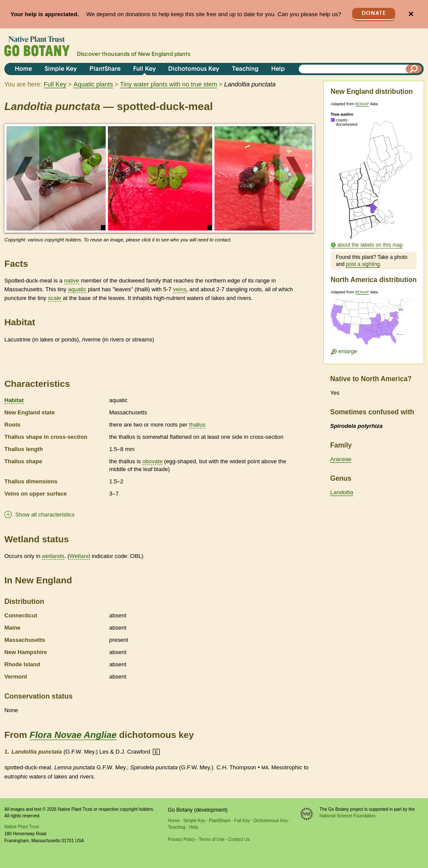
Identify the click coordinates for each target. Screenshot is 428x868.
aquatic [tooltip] (77, 289)
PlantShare (105, 69)
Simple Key (61, 69)
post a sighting (363, 264)
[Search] (414, 69)
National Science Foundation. (348, 816)
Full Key (145, 69)
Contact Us (239, 839)
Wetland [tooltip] (80, 556)
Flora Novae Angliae (73, 735)
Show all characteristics (45, 515)
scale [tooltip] (55, 298)
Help (278, 69)
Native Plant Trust (22, 827)
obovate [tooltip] (152, 461)
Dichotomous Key (194, 69)
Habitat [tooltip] (14, 400)
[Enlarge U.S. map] (373, 325)
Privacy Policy (181, 839)
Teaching (245, 69)
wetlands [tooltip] (53, 556)
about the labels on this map (370, 245)
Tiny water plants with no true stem (169, 84)
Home (23, 69)
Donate (374, 13)
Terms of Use (212, 839)
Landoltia (342, 492)
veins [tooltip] (179, 289)
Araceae (341, 459)
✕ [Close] (411, 14)
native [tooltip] (72, 281)
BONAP (362, 104)
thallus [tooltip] (197, 425)
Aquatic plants (93, 84)
